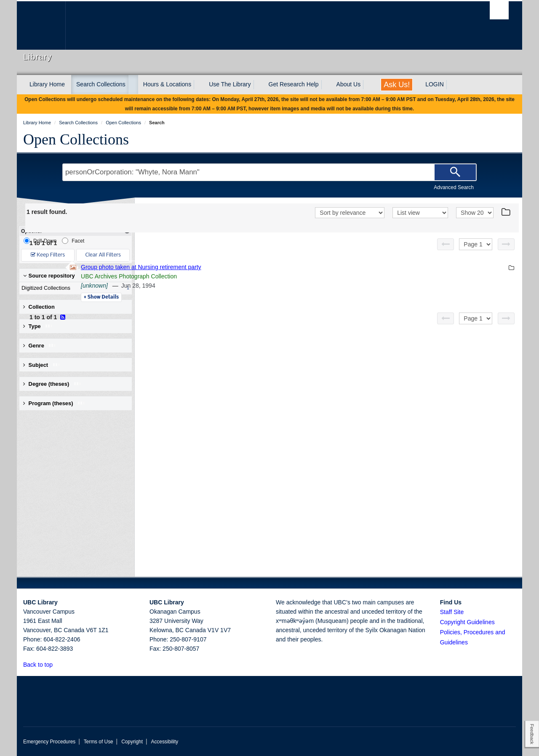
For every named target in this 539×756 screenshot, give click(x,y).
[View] (420, 213)
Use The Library (230, 84)
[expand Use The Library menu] (259, 85)
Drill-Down (40, 241)
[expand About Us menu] (368, 85)
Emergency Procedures (49, 742)
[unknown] (210, 286)
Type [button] (38, 326)
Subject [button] (42, 365)
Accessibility (164, 742)
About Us (349, 84)
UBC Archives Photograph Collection (244, 276)
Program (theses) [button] (54, 403)
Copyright (132, 742)
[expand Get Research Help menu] (326, 85)
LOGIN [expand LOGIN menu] (435, 84)
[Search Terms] (269, 172)
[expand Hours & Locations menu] (199, 85)
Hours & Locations (167, 84)
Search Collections (101, 84)
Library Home (47, 84)
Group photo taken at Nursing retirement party (256, 267)
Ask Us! (397, 85)
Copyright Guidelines (467, 622)
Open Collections (76, 139)
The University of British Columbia (41, 25)
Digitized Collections (74, 288)
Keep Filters (48, 255)
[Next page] (506, 244)
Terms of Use (99, 742)
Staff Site (452, 612)
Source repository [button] (49, 276)
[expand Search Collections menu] (133, 85)
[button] (57, 664)
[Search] (455, 172)
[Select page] (476, 244)
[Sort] (350, 213)
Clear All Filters (103, 255)
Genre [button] (40, 346)
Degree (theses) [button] (52, 384)
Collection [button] (39, 307)
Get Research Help (294, 84)
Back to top (42, 665)
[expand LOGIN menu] (451, 85)
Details (217, 297)
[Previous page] (446, 244)
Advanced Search (454, 187)
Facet (73, 241)
